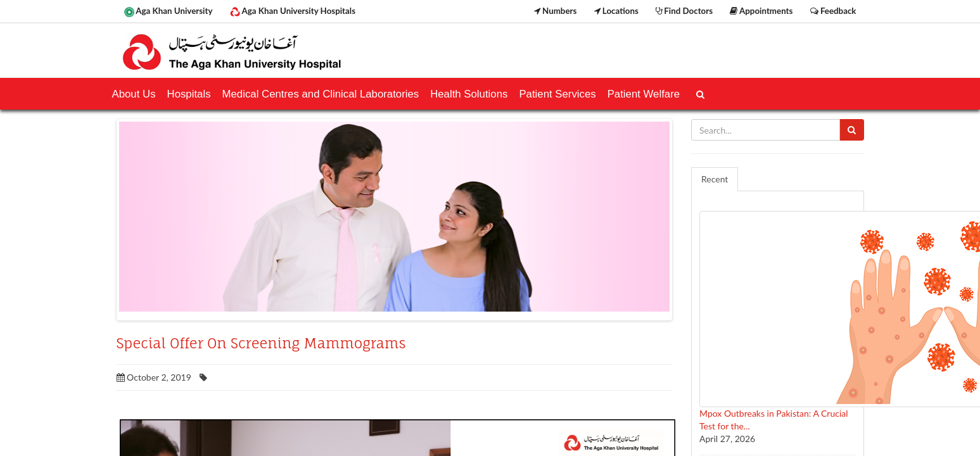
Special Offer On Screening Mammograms (261, 343)
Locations (616, 11)
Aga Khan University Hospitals (293, 11)
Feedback (833, 11)
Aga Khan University (169, 11)
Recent (715, 179)
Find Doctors (684, 11)
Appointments (761, 11)
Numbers (556, 11)
